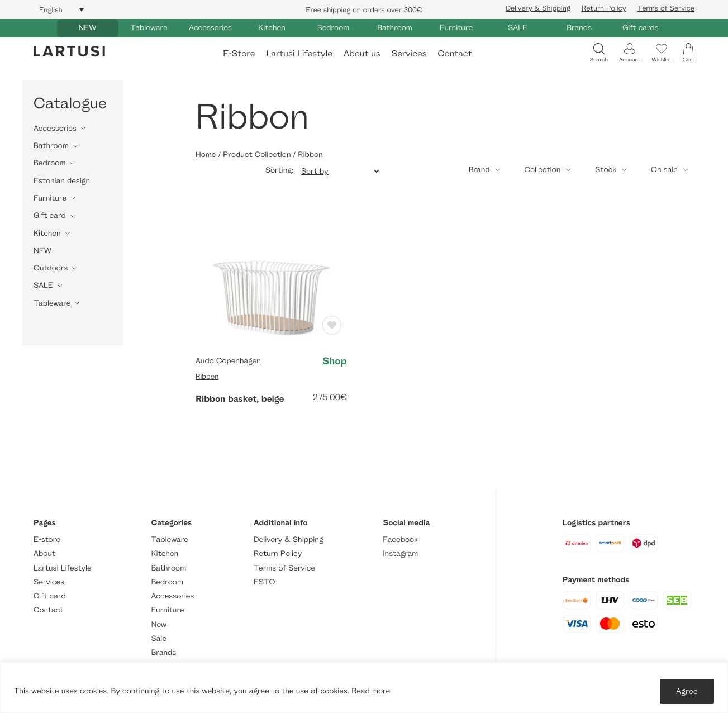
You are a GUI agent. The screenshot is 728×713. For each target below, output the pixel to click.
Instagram (400, 553)
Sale (159, 638)
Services (409, 53)
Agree (687, 691)
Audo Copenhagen (228, 361)
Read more (371, 691)
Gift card (50, 215)
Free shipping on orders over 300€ (364, 9)
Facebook (400, 539)
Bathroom (395, 28)
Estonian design (62, 181)
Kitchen (272, 28)
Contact (455, 53)
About (44, 553)
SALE (518, 28)
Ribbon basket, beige (240, 398)
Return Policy (604, 8)
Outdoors (51, 268)
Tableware (149, 28)
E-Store (239, 53)
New (159, 624)
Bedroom (333, 28)
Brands (579, 28)
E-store (47, 539)
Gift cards (641, 28)
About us (362, 53)
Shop (335, 361)
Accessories (210, 28)
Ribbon (207, 376)
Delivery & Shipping (538, 8)
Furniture (456, 28)
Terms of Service (666, 8)
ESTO (264, 582)
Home (206, 155)
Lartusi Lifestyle (299, 53)
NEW (87, 28)
